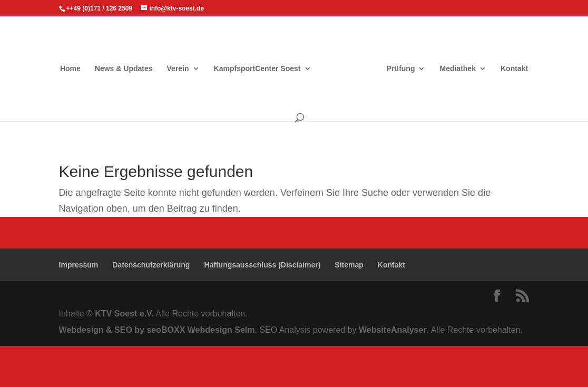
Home (70, 69)
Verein (178, 69)
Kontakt (514, 69)
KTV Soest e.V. (124, 314)
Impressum (79, 265)
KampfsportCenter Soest (257, 69)
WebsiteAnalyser (393, 330)
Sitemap (349, 265)
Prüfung (401, 69)
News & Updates (124, 69)
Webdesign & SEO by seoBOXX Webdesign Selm (157, 330)
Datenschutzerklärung (151, 265)
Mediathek (457, 69)
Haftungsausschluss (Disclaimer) (262, 265)
